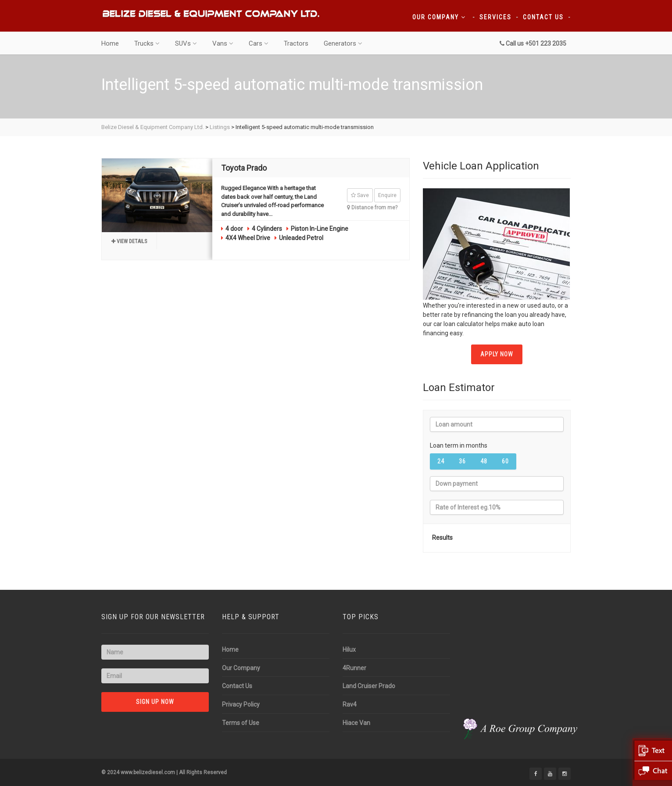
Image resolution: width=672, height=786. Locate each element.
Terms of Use (241, 723)
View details (129, 241)
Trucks (147, 43)
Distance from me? (372, 208)
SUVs (186, 43)
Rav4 (350, 704)
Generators (343, 43)
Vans (223, 43)
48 (484, 461)
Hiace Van (356, 723)
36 (462, 461)
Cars (259, 43)
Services (495, 17)
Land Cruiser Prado (369, 686)
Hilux (349, 650)
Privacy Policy (241, 704)
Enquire (387, 195)
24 (441, 461)
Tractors (296, 43)
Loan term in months (459, 445)
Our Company (439, 17)
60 (505, 461)
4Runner (354, 668)
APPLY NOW (497, 354)
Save (360, 195)
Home (110, 43)
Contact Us (543, 17)
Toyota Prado (244, 168)
